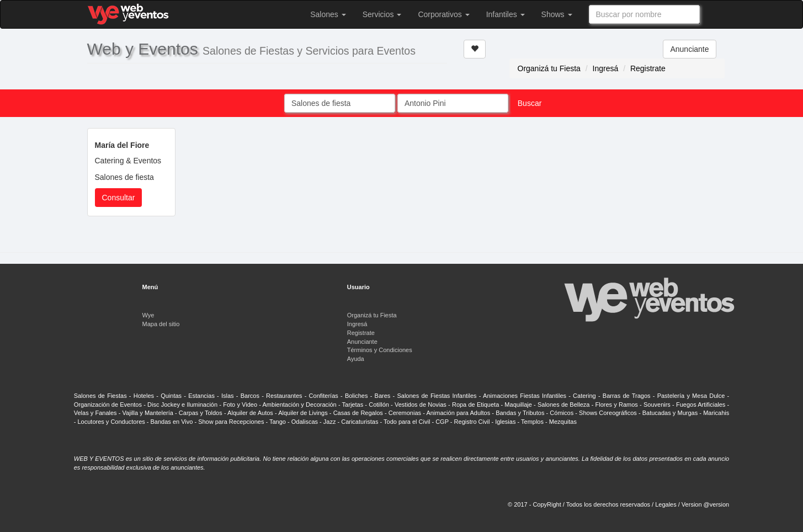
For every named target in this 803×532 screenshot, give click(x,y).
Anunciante (689, 49)
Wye (148, 315)
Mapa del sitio (161, 324)
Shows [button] (557, 14)
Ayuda (356, 359)
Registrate (648, 68)
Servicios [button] (382, 14)
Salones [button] (328, 14)
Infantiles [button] (506, 14)
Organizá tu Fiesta (549, 68)
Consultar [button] (119, 198)
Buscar (530, 103)
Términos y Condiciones (380, 350)
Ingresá (606, 68)
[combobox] (644, 14)
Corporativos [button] (443, 14)
